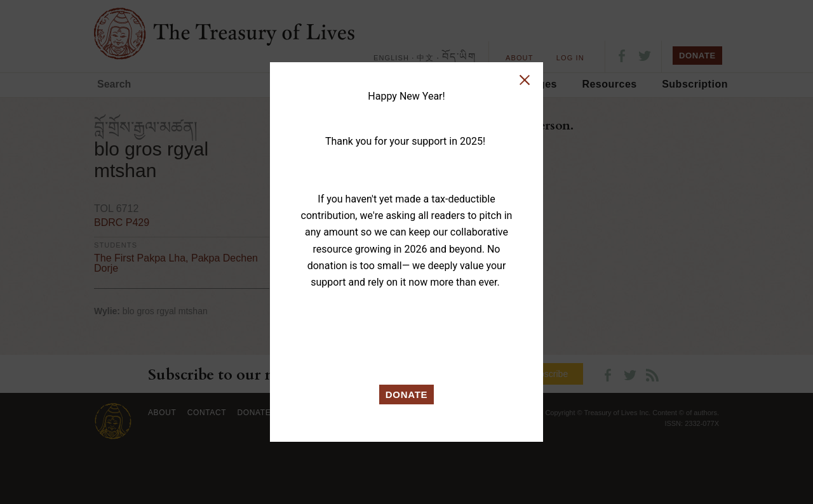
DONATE (407, 395)
